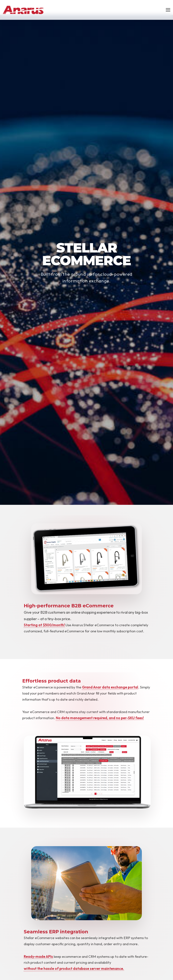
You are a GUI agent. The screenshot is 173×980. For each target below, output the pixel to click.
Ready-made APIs (38, 956)
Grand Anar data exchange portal (110, 687)
